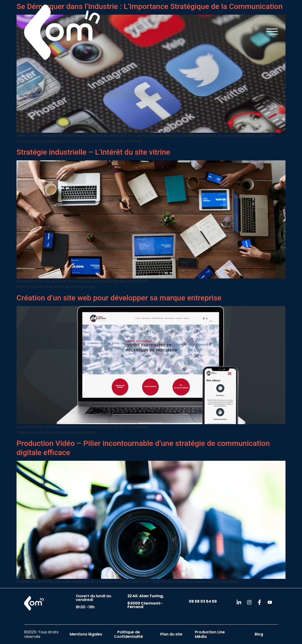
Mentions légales (86, 634)
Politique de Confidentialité (128, 634)
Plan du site (171, 634)
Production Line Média (210, 634)
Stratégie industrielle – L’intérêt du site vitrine (93, 152)
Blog (259, 634)
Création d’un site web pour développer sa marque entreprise (119, 298)
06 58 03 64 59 (203, 601)
